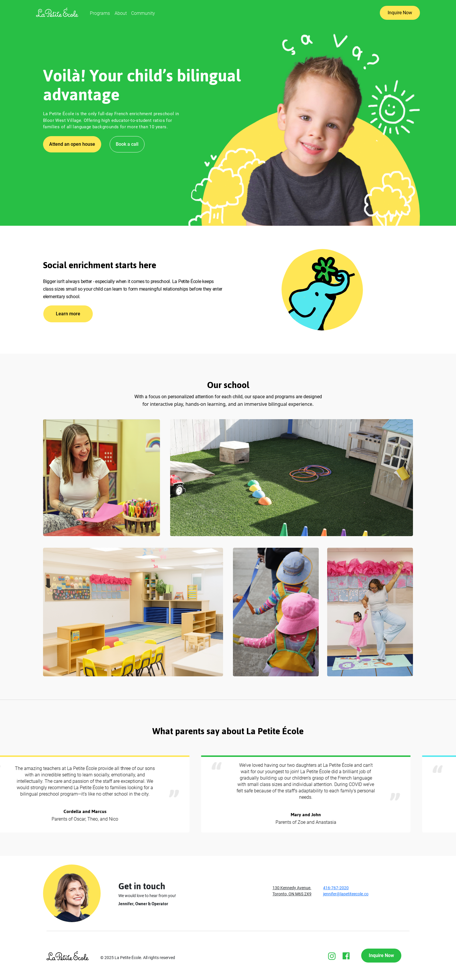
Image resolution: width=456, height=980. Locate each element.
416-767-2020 (336, 888)
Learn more (68, 314)
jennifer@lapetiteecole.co (346, 894)
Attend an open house (72, 144)
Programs (100, 13)
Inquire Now (400, 13)
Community (143, 13)
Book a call (127, 144)
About (121, 13)
